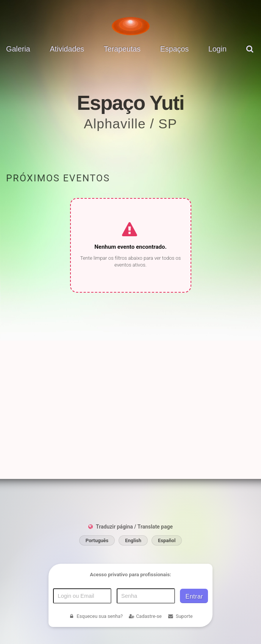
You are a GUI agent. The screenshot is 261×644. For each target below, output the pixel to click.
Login (217, 49)
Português (97, 563)
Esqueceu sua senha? (96, 639)
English (133, 563)
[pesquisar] (251, 55)
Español (167, 563)
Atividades (67, 49)
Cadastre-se (145, 639)
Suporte (180, 639)
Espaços (174, 49)
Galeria (18, 49)
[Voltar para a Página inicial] (131, 26)
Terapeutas (122, 49)
